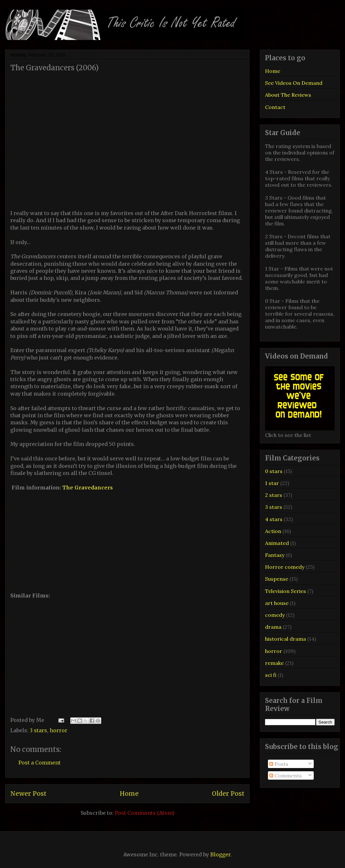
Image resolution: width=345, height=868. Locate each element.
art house (277, 603)
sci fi (271, 675)
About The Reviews (288, 95)
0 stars (274, 471)
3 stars (38, 730)
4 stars (274, 519)
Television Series (286, 591)
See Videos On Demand (294, 83)
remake (274, 663)
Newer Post (28, 794)
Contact (275, 107)
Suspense (277, 579)
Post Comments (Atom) (145, 813)
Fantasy (275, 555)
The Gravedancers (88, 488)
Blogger (220, 854)
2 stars (274, 495)
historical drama (286, 639)
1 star (272, 483)
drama (273, 627)
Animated (277, 543)
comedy (275, 615)
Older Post (228, 794)
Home (129, 794)
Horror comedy (285, 567)
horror (59, 730)
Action (273, 531)
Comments (286, 775)
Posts (279, 764)
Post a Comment (39, 763)
